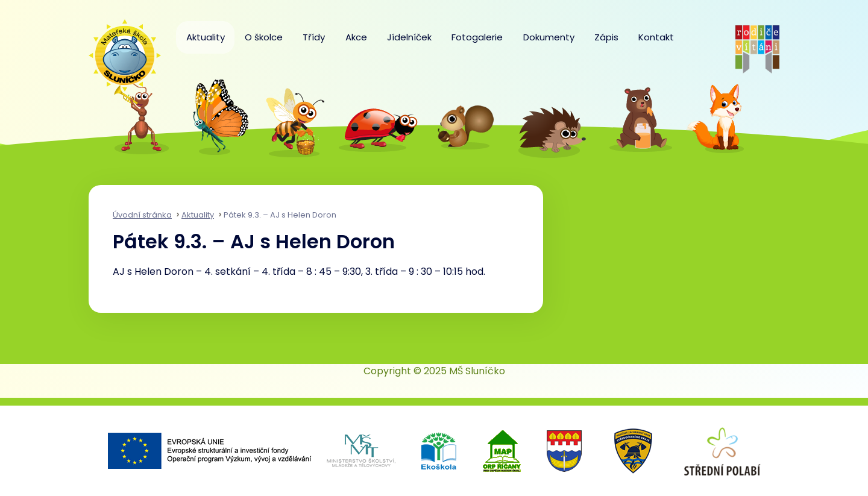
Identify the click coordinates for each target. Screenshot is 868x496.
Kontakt (656, 37)
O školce (264, 37)
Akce (356, 37)
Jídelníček (409, 37)
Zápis (606, 37)
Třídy (314, 37)
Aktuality (206, 37)
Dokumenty (549, 37)
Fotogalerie (477, 37)
